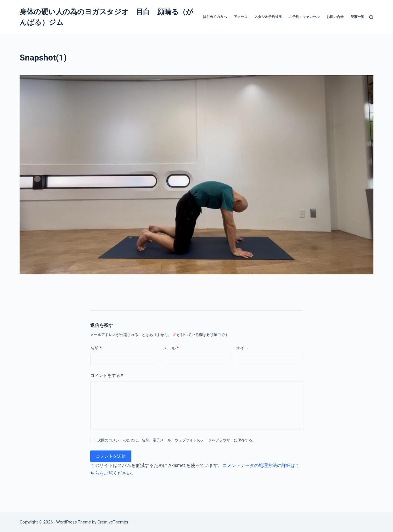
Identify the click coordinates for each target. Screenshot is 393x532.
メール (171, 348)
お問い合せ (335, 17)
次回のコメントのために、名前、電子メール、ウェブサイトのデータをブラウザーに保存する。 (177, 440)
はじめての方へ (215, 17)
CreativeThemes (113, 522)
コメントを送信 (111, 456)
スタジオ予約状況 (268, 17)
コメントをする (107, 376)
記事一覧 (358, 17)
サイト (242, 348)
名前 (96, 348)
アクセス (241, 17)
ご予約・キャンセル (304, 17)
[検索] (371, 17)
